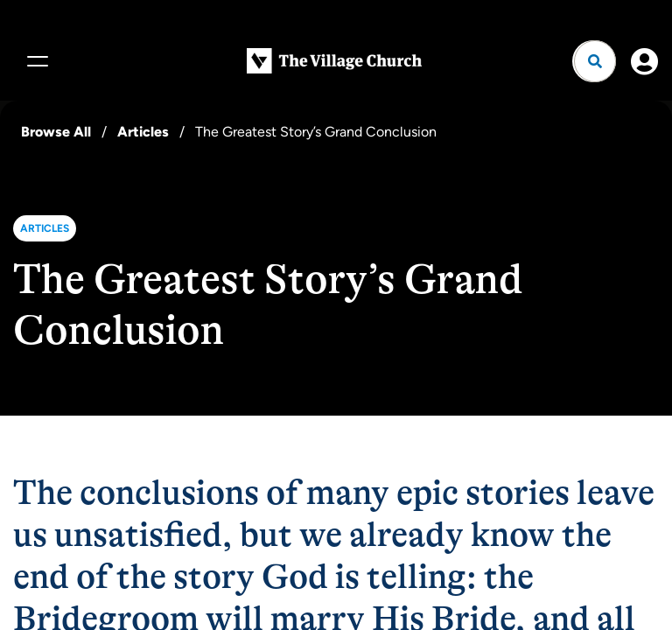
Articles (143, 132)
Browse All (56, 132)
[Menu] (35, 61)
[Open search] (595, 61)
